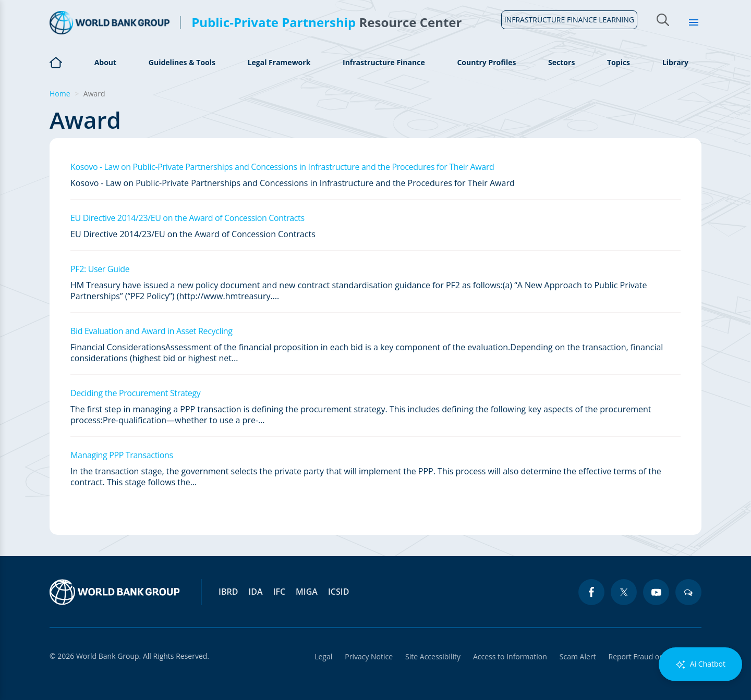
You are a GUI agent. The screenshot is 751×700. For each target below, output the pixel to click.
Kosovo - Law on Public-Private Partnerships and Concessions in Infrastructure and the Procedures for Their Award (282, 167)
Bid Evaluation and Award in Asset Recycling (152, 331)
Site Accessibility (433, 656)
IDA (255, 592)
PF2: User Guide (100, 269)
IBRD (228, 592)
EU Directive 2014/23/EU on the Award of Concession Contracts (187, 218)
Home (56, 69)
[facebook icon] (591, 592)
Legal (323, 656)
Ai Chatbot (700, 664)
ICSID (338, 592)
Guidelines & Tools (182, 62)
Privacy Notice (369, 656)
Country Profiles (486, 62)
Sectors (561, 62)
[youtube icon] (656, 592)
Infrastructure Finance (384, 62)
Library (675, 62)
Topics (619, 62)
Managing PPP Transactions (122, 455)
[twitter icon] (624, 592)
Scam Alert (578, 656)
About (105, 62)
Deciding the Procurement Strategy (135, 393)
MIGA (307, 592)
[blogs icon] (688, 592)
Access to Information (510, 656)
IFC (280, 592)
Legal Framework (279, 62)
